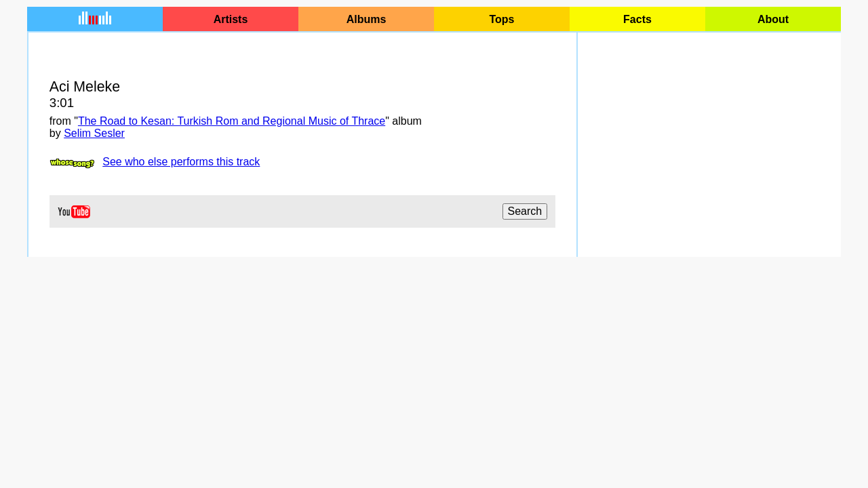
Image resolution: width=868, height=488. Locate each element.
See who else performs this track (181, 162)
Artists (231, 19)
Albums (367, 19)
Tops (501, 19)
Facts (637, 19)
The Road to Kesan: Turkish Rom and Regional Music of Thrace (232, 121)
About (773, 19)
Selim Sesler (94, 133)
